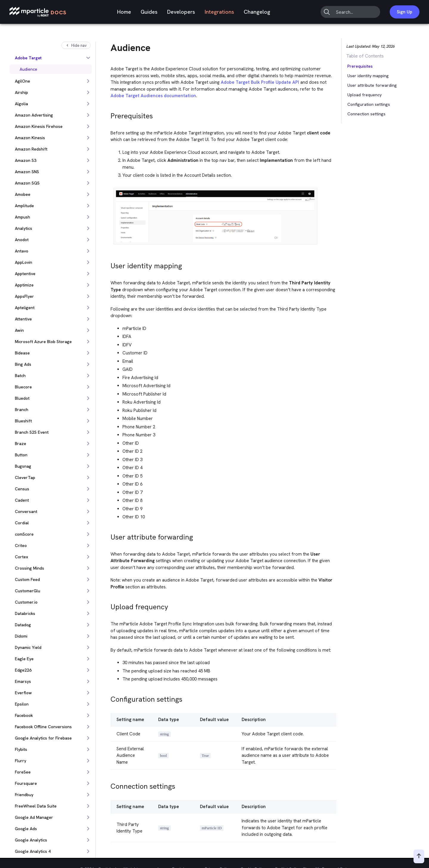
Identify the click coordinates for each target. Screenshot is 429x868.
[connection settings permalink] (108, 785)
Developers (181, 12)
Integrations (219, 12)
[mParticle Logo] (38, 12)
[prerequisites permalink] (108, 114)
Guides (149, 12)
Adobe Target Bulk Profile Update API (260, 82)
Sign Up (405, 12)
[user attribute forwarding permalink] (108, 535)
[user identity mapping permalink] (108, 264)
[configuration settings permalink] (108, 698)
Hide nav (76, 45)
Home (124, 12)
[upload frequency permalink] (108, 605)
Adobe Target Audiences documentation (153, 96)
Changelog (257, 12)
